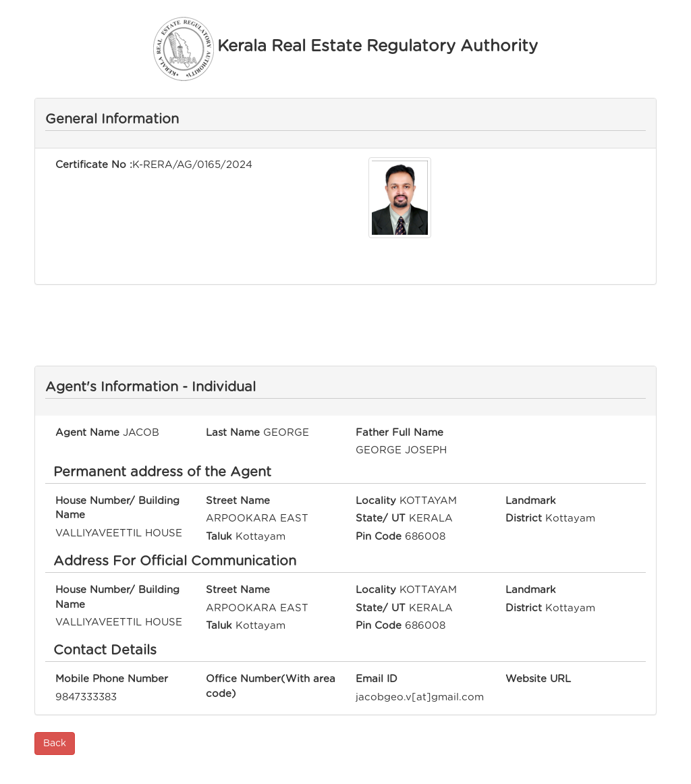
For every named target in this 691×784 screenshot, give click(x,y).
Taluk (219, 537)
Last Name (233, 433)
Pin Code (379, 537)
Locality (376, 501)
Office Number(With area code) (271, 686)
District (524, 519)
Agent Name (87, 433)
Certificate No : (94, 165)
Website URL (538, 679)
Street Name (238, 501)
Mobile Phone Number (112, 679)
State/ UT (381, 519)
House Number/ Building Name (117, 508)
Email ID (377, 679)
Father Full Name (399, 433)
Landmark (531, 501)
